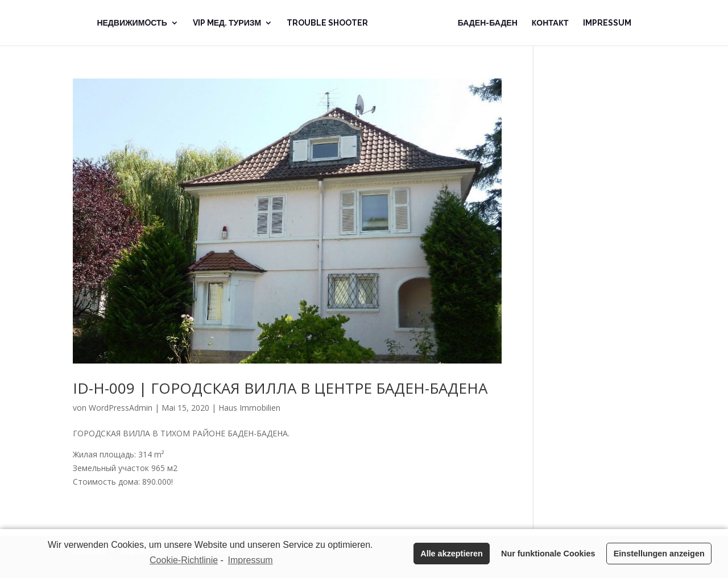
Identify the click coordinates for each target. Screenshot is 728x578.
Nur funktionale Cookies (548, 554)
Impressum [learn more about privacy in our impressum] (251, 560)
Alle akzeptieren (452, 554)
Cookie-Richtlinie (184, 560)
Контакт (550, 23)
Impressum (607, 23)
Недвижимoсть (132, 23)
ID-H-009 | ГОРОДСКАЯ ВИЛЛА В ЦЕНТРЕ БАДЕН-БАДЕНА (280, 388)
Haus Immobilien (249, 408)
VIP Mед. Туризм (227, 23)
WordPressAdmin (121, 408)
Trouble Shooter (327, 23)
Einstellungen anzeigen (659, 554)
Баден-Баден (488, 23)
